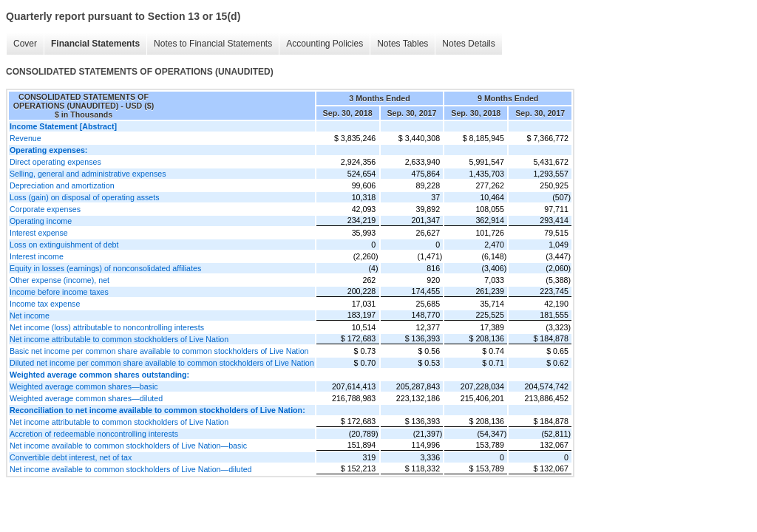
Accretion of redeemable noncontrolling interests (94, 434)
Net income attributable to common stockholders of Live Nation (119, 339)
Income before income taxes (59, 292)
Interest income (37, 256)
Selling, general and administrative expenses (88, 174)
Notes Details (468, 44)
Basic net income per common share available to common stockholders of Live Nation (159, 351)
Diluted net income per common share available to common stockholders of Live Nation (162, 363)
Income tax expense (45, 304)
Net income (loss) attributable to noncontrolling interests (107, 327)
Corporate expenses (45, 209)
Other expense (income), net (60, 280)
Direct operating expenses (55, 162)
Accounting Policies (325, 44)
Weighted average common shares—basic (84, 386)
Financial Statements (95, 44)
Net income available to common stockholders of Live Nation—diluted (131, 469)
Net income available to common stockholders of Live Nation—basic (128, 446)
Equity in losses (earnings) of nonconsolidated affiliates (105, 268)
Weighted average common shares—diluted (86, 398)
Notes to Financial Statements (213, 44)
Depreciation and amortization (62, 185)
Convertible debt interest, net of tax (71, 457)
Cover (25, 44)
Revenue (26, 138)
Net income (30, 316)
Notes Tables (403, 44)
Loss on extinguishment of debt (64, 245)
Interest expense (39, 233)
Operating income (41, 221)
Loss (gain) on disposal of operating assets (85, 197)
